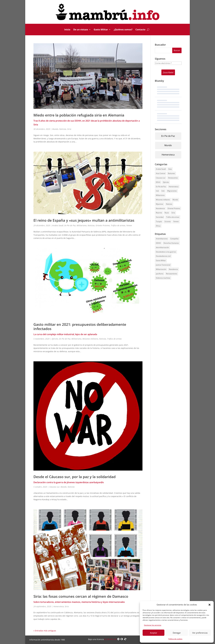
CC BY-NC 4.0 (116, 639)
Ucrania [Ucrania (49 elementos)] (168, 221)
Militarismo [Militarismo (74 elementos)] (160, 195)
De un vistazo (81, 30)
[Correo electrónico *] (168, 63)
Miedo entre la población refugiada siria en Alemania (79, 115)
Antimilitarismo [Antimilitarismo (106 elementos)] (162, 239)
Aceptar (154, 633)
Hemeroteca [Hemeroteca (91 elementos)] (174, 187)
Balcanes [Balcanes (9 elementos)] (171, 173)
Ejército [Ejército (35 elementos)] (166, 182)
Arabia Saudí (58, 225)
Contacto (140, 30)
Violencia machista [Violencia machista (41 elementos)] (163, 278)
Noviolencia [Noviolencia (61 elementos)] (160, 208)
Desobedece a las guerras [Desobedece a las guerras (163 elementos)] (166, 252)
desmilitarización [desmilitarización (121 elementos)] (162, 247)
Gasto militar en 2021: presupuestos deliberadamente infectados (80, 327)
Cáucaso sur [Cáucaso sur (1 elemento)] (161, 178)
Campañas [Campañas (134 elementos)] (174, 239)
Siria (69, 129)
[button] (210, 605)
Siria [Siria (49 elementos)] (173, 213)
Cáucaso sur (54, 487)
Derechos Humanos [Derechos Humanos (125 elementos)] (171, 243)
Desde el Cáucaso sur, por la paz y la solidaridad (75, 477)
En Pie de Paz (70, 225)
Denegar (177, 633)
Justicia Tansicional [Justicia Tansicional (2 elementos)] (163, 265)
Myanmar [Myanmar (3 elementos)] (160, 204)
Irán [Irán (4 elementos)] (163, 191)
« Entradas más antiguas (45, 631)
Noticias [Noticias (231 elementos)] (169, 204)
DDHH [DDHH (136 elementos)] (158, 243)
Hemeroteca (59, 606)
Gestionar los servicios (153, 625)
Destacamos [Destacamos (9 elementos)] (173, 178)
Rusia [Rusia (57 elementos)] (167, 213)
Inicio (67, 30)
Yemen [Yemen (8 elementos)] (176, 221)
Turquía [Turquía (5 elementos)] (159, 221)
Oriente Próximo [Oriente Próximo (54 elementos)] (174, 208)
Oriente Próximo (103, 225)
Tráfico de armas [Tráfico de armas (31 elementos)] (173, 217)
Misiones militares (90, 339)
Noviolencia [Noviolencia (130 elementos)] (173, 269)
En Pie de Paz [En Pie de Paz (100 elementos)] (161, 187)
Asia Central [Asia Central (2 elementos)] (161, 173)
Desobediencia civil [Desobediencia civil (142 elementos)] (163, 256)
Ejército (55, 339)
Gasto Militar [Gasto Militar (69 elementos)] (161, 260)
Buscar (177, 50)
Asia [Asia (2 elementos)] (170, 169)
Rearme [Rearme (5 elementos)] (159, 213)
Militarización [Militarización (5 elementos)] (161, 269)
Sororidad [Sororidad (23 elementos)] (160, 217)
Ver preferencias (200, 633)
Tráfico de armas (118, 225)
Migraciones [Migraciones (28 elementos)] (172, 191)
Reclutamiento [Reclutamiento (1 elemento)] (172, 274)
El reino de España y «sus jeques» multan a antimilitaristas (84, 220)
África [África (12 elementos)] (158, 226)
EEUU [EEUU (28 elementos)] (158, 182)
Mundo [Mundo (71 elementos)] (175, 200)
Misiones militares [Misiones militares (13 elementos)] (163, 200)
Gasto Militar (101, 30)
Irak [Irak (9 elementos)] (157, 191)
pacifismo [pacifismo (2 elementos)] (160, 274)
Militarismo (82, 225)
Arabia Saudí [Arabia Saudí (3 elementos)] (161, 169)
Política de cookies (175, 639)
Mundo (55, 129)
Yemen (129, 225)
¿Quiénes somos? (123, 30)
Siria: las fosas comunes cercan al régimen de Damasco (81, 596)
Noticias (63, 129)
